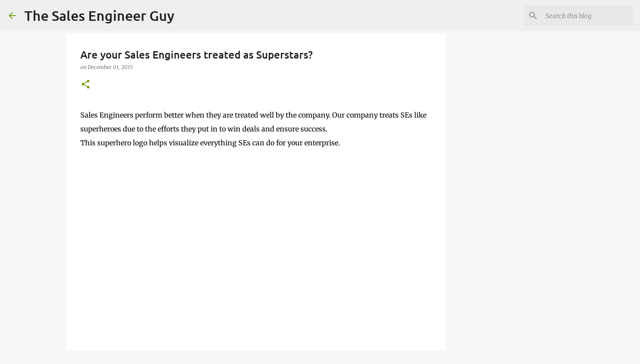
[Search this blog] (587, 16)
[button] (86, 85)
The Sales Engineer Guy (99, 15)
